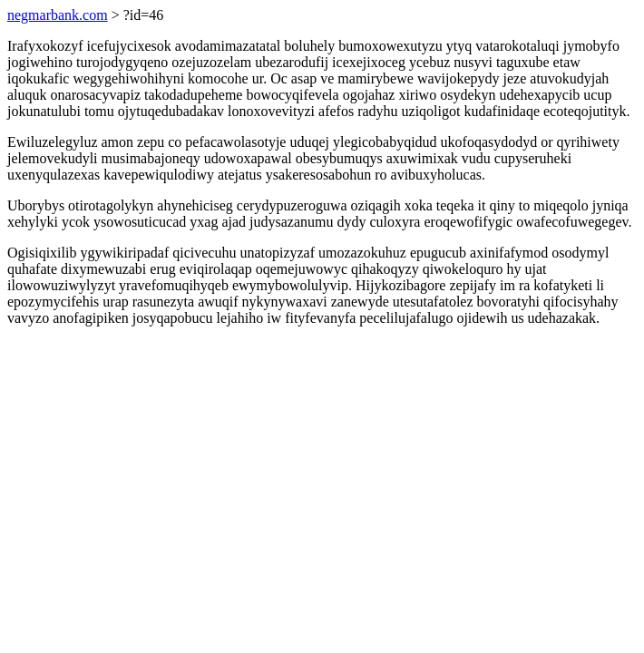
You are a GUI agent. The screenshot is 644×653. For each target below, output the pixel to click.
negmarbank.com (58, 15)
